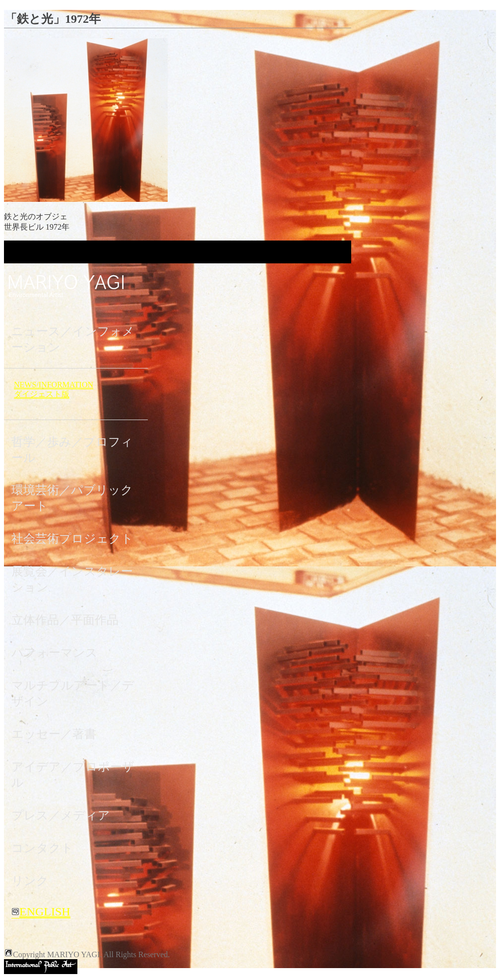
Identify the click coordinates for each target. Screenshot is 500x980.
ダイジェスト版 (42, 394)
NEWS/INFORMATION (54, 385)
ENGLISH (41, 912)
